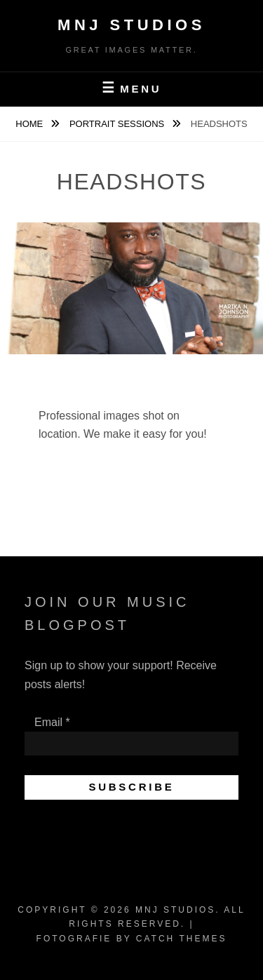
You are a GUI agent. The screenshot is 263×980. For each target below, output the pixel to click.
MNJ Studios (131, 25)
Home (31, 124)
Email (52, 722)
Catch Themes (182, 939)
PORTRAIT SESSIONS (118, 124)
